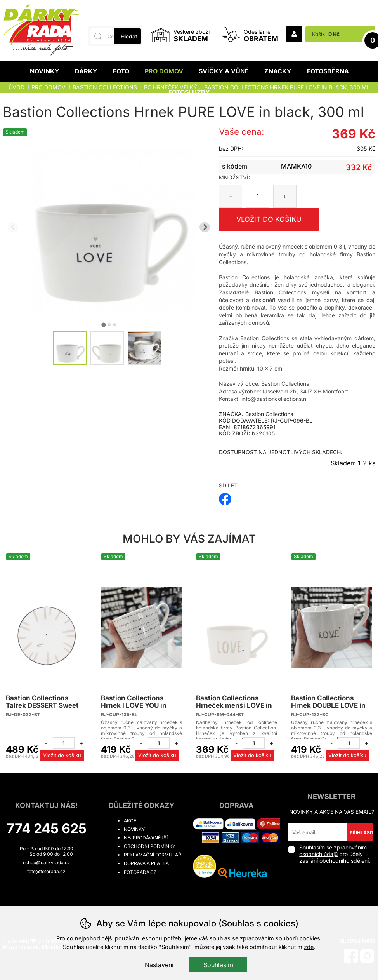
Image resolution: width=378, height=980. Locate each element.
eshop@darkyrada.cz (47, 863)
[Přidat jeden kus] (81, 743)
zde (309, 947)
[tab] (103, 325)
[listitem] (70, 348)
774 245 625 (47, 828)
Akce (130, 821)
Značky (278, 71)
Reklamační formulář (153, 855)
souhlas (220, 938)
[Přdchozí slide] (13, 227)
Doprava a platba (146, 863)
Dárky (86, 71)
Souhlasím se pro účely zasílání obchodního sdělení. (329, 854)
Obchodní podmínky (150, 846)
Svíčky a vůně (224, 71)
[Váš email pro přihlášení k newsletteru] (317, 832)
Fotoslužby (189, 92)
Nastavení (159, 965)
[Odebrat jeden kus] (46, 743)
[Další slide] (205, 227)
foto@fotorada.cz (46, 871)
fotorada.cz (140, 872)
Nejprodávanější (146, 838)
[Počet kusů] (258, 196)
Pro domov (164, 71)
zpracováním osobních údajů (333, 851)
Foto (121, 71)
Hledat (129, 36)
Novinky (45, 71)
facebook (225, 497)
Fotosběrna (328, 71)
